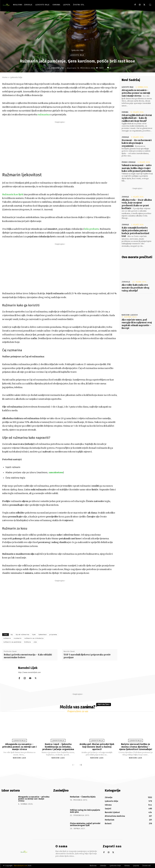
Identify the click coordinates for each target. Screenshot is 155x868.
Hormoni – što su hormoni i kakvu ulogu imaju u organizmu (137, 143)
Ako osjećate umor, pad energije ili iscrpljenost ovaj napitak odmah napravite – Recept (137, 324)
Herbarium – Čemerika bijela (83, 797)
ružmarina (44, 115)
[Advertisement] (60, 145)
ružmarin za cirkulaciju (34, 638)
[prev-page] (73, 765)
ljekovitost (43, 635)
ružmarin (7, 638)
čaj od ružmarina (23, 635)
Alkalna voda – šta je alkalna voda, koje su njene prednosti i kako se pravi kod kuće (137, 204)
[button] (150, 5)
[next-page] (81, 765)
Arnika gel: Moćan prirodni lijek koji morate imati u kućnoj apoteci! (97, 747)
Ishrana (125, 112)
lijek (34, 635)
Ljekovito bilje (78, 50)
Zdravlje (125, 137)
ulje (35, 642)
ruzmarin (18, 638)
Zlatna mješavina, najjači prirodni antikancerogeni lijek (85, 824)
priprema (53, 635)
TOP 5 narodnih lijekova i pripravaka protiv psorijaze (87, 656)
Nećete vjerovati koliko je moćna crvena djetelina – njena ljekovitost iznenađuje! (136, 747)
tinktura (27, 642)
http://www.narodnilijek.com (29, 672)
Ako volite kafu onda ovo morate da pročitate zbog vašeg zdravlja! (136, 288)
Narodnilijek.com (21, 866)
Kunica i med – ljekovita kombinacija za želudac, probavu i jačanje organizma (58, 747)
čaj (12, 635)
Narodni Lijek (58, 68)
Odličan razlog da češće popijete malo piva (85, 811)
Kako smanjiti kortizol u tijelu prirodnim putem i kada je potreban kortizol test (135, 232)
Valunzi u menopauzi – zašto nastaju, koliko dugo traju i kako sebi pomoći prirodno (137, 168)
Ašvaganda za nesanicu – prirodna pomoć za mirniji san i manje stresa (136, 93)
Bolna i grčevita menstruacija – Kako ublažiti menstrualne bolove (28, 656)
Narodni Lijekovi (130, 315)
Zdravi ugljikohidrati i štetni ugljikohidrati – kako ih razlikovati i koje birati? (137, 118)
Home (5, 77)
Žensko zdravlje (129, 162)
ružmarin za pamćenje (12, 642)
